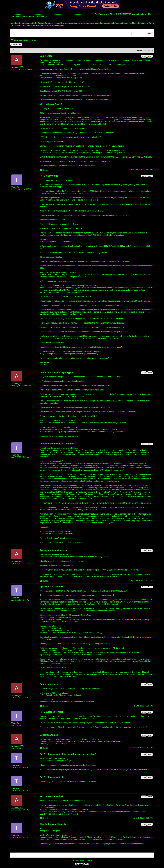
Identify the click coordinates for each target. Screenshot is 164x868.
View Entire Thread (145, 50)
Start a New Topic (16, 44)
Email (46, 170)
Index (25, 31)
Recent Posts (15, 33)
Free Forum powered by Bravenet (82, 860)
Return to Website (16, 31)
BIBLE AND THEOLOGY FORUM (23, 40)
